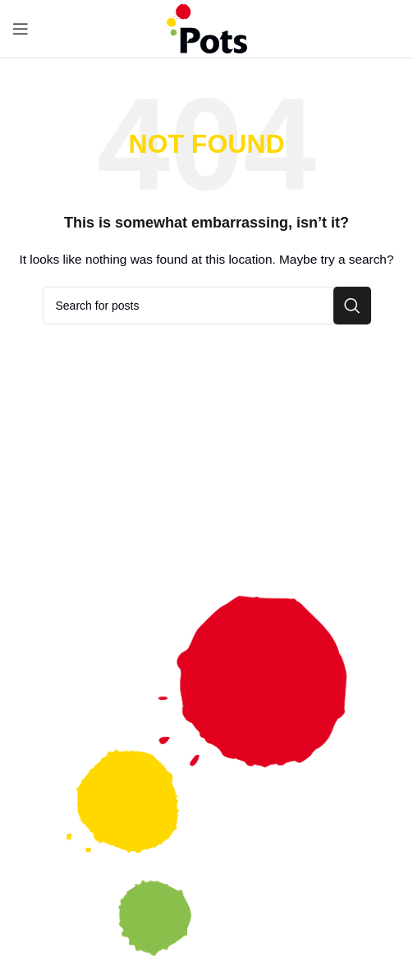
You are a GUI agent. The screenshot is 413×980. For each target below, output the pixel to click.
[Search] (207, 306)
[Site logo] (206, 28)
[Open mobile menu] (21, 29)
